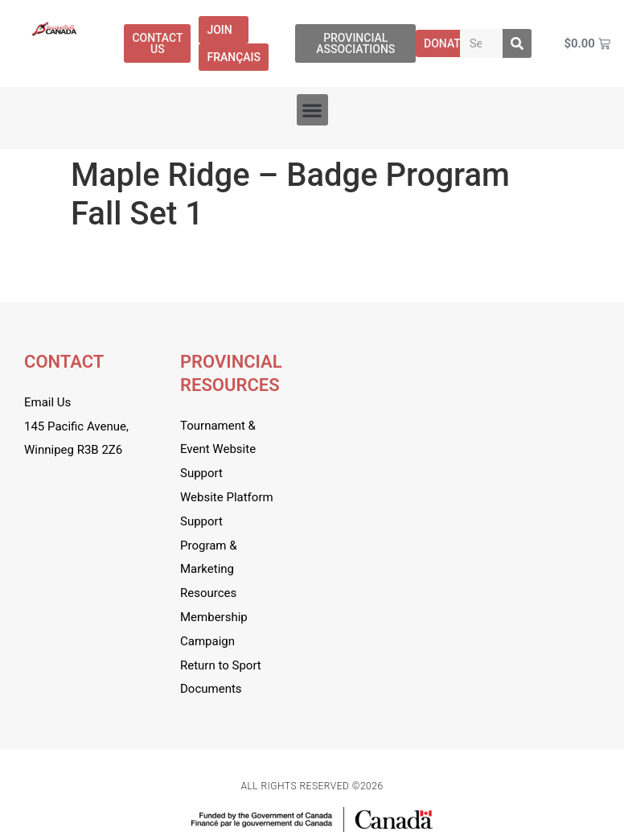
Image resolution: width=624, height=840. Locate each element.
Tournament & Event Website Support (218, 450)
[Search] (517, 43)
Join (223, 30)
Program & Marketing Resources (209, 570)
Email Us (47, 402)
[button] (312, 110)
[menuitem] (234, 57)
